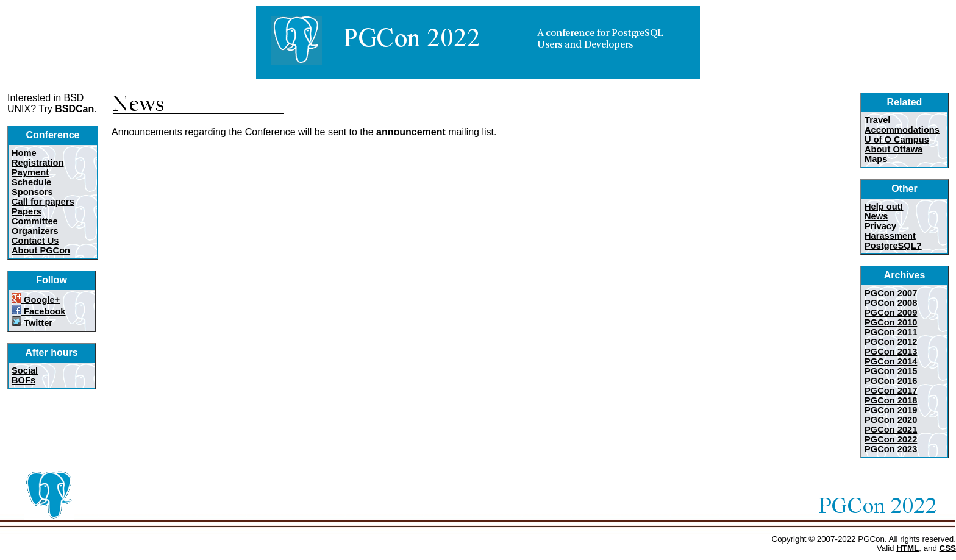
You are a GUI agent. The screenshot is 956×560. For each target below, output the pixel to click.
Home (24, 153)
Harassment (890, 236)
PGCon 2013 (891, 352)
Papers (27, 211)
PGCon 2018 (891, 400)
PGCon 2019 (891, 410)
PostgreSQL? (893, 246)
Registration (38, 163)
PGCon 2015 (891, 371)
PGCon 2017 (891, 391)
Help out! (884, 207)
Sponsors (32, 192)
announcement (411, 132)
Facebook (39, 311)
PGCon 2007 (891, 293)
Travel (877, 120)
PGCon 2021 (891, 430)
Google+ (36, 300)
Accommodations (902, 130)
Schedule (31, 182)
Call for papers (43, 202)
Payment (30, 172)
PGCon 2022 (891, 439)
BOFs (23, 380)
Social (25, 370)
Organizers (35, 231)
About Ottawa (894, 149)
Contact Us (35, 241)
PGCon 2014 (891, 361)
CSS (948, 548)
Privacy (880, 226)
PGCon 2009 (891, 313)
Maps (876, 159)
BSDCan (74, 109)
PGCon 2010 (891, 322)
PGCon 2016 (891, 381)
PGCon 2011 (891, 332)
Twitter (32, 323)
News (876, 216)
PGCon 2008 (891, 303)
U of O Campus (897, 140)
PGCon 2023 (891, 449)
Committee (35, 221)
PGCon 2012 (891, 342)
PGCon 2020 (891, 420)
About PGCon (41, 250)
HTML (908, 548)
